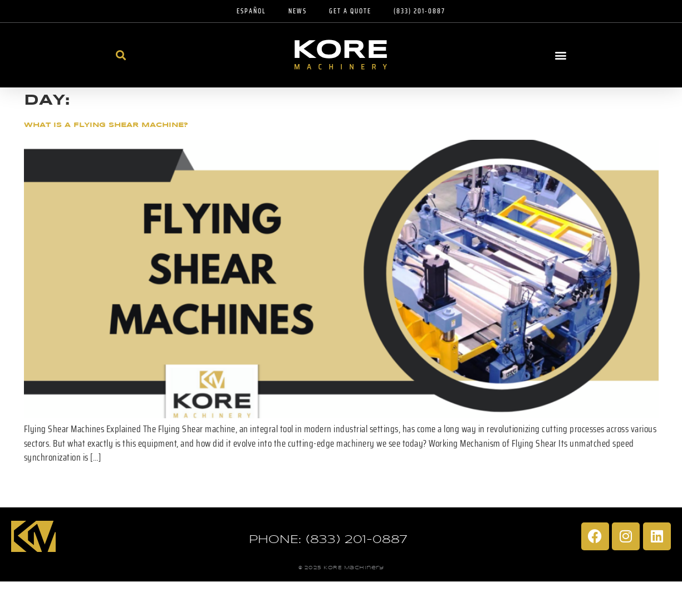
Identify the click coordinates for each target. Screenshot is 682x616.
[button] (121, 55)
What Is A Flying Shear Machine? (106, 125)
